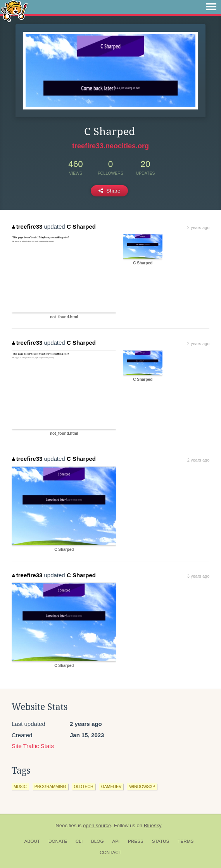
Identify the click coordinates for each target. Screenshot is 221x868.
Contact (110, 852)
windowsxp (142, 786)
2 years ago (198, 227)
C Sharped (81, 227)
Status (161, 841)
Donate (58, 841)
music (20, 786)
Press (136, 841)
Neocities (66, 825)
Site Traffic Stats (33, 746)
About (32, 841)
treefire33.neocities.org (110, 146)
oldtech (84, 786)
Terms (186, 841)
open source (97, 825)
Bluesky (153, 825)
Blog (98, 841)
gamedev (111, 786)
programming (50, 786)
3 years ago (198, 576)
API (116, 841)
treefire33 (27, 227)
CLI (79, 841)
